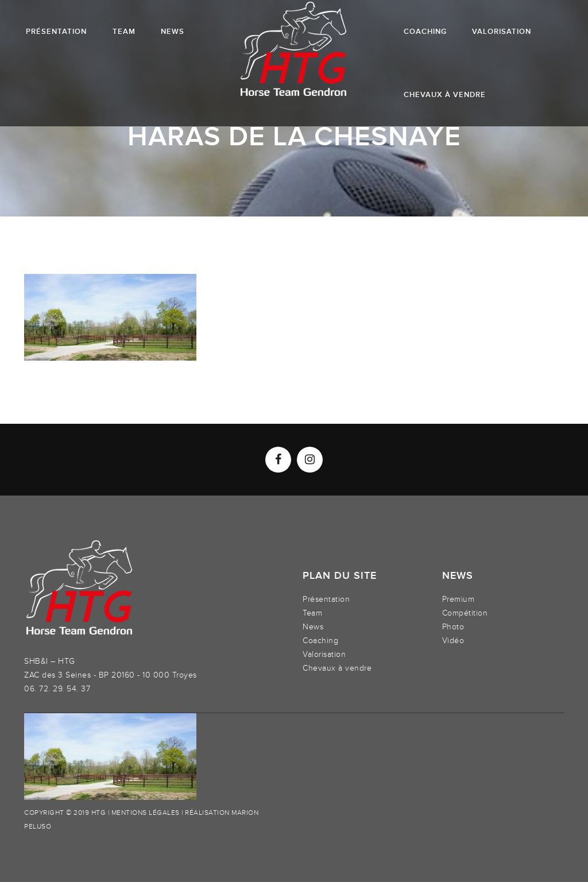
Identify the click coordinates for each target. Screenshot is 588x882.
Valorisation (324, 654)
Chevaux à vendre (337, 668)
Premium (459, 599)
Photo (453, 627)
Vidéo (453, 641)
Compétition (465, 613)
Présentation (326, 599)
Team (312, 613)
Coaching (320, 641)
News (313, 627)
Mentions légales (146, 813)
